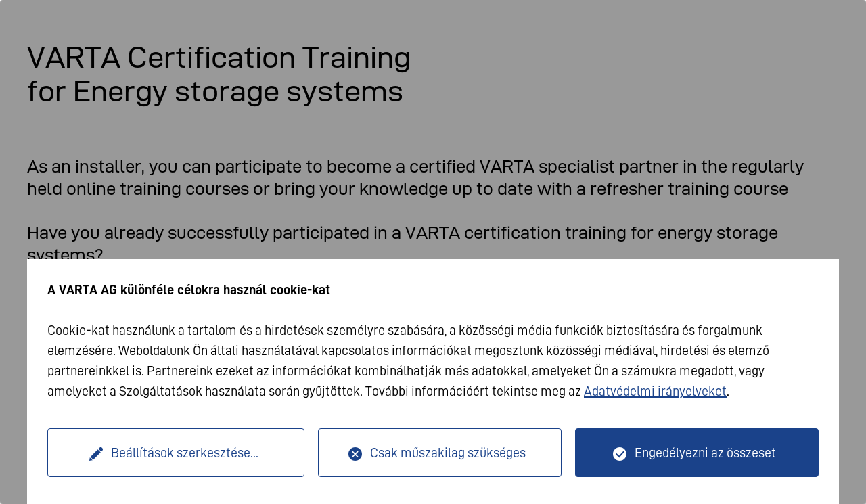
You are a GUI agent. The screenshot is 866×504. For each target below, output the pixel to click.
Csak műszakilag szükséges (448, 453)
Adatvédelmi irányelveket (655, 391)
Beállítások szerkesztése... (185, 453)
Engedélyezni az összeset (705, 453)
